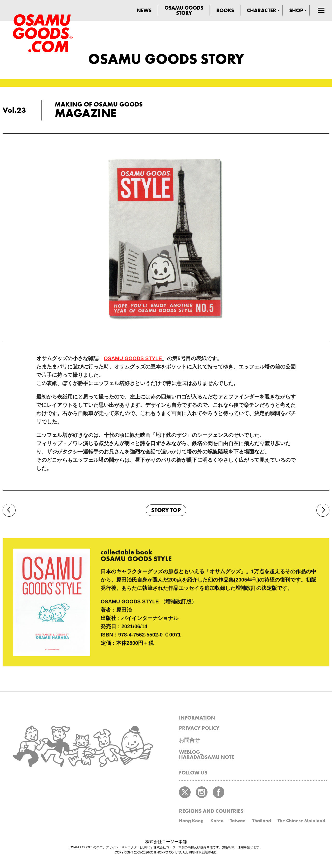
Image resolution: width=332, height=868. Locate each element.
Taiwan (238, 820)
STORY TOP (166, 510)
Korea (217, 820)
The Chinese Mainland (301, 820)
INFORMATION (197, 718)
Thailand (262, 820)
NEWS (144, 10)
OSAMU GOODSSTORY (184, 10)
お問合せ (189, 740)
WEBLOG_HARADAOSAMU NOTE (206, 755)
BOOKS (225, 10)
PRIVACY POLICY (199, 728)
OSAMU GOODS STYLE (133, 358)
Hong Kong (191, 820)
